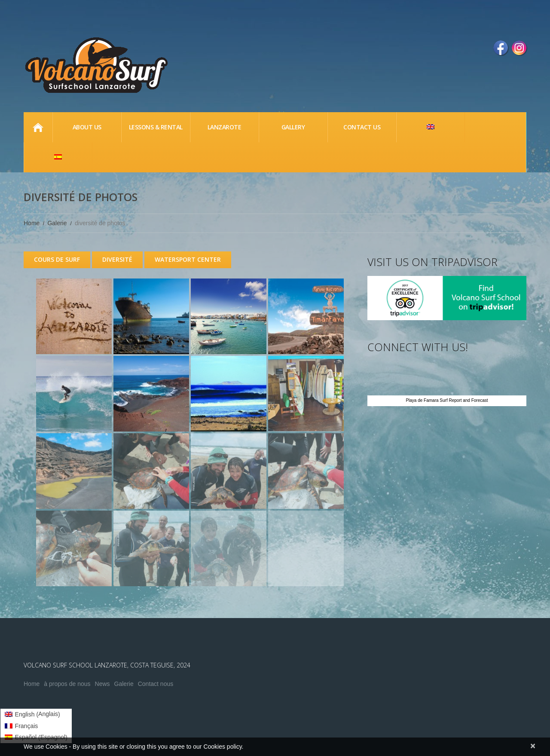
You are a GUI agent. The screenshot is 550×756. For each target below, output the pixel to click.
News (102, 684)
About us (87, 127)
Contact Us (362, 127)
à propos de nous (67, 684)
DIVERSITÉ (117, 259)
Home (38, 127)
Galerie (57, 223)
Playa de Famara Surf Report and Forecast (447, 400)
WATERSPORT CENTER (188, 259)
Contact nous (156, 684)
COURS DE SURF (57, 259)
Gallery (293, 127)
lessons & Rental (156, 127)
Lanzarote (225, 127)
